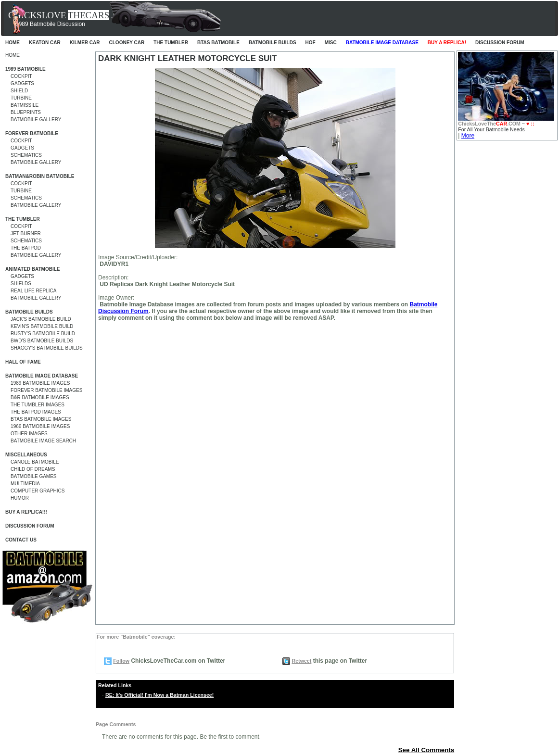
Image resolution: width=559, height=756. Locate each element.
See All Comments (426, 750)
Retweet (301, 661)
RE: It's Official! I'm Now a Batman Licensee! (159, 695)
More (468, 136)
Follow (121, 661)
